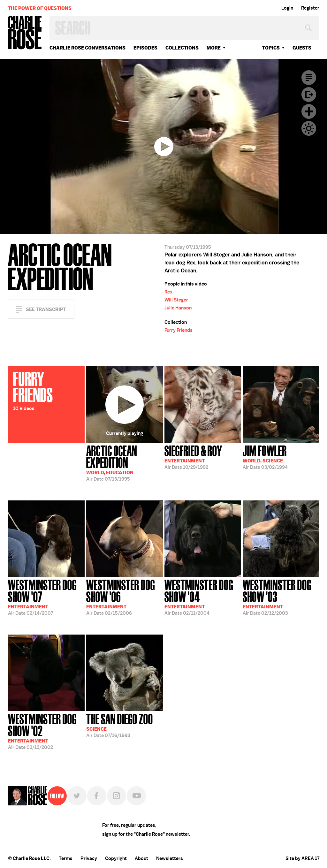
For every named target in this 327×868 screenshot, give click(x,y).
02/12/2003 (281, 597)
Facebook (97, 796)
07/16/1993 (120, 725)
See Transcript (46, 309)
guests (302, 48)
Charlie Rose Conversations (87, 48)
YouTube (136, 796)
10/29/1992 (193, 457)
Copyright (116, 858)
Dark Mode (309, 128)
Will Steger (176, 300)
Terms (66, 858)
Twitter (77, 796)
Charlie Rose (25, 33)
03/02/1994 (265, 457)
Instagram (117, 796)
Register (310, 8)
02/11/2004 (203, 597)
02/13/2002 (46, 731)
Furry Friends (179, 330)
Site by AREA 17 (302, 858)
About (141, 858)
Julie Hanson (178, 308)
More (214, 48)
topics (271, 48)
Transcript (309, 78)
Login (287, 8)
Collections (182, 48)
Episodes (145, 48)
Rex (168, 292)
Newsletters (170, 858)
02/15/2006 (125, 597)
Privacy (89, 858)
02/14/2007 (46, 597)
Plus (309, 111)
